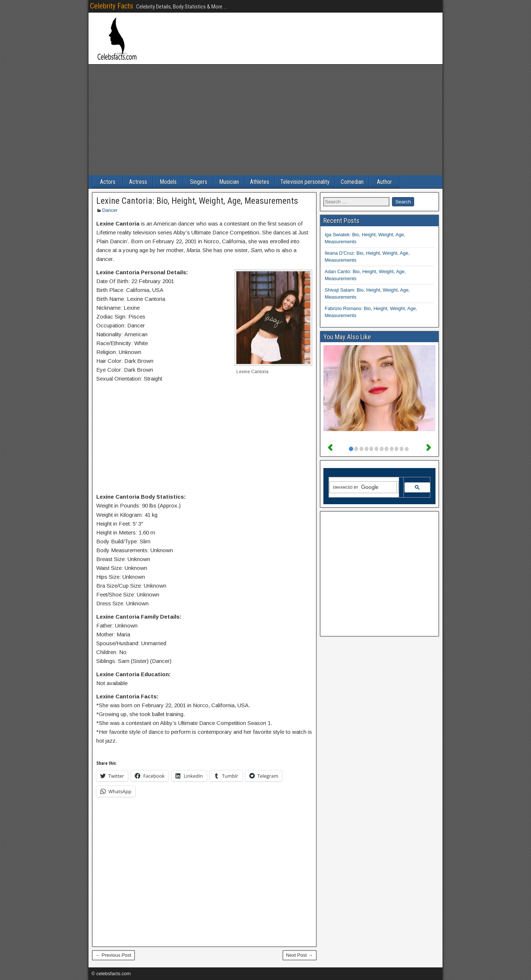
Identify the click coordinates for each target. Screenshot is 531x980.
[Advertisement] (265, 120)
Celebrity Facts (112, 6)
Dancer (110, 210)
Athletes (260, 182)
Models (168, 182)
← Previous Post (113, 955)
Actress (138, 182)
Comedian (352, 182)
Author (384, 182)
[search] (363, 487)
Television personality (305, 182)
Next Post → (300, 955)
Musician (229, 182)
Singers (199, 182)
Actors (108, 182)
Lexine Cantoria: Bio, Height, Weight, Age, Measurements (197, 201)
